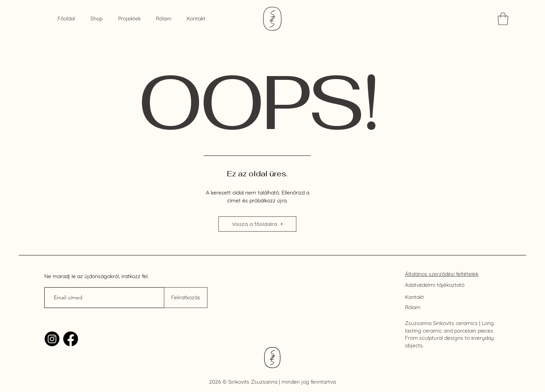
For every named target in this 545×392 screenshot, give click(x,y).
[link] (503, 19)
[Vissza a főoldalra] (257, 224)
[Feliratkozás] (186, 298)
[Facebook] (71, 339)
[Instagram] (52, 339)
